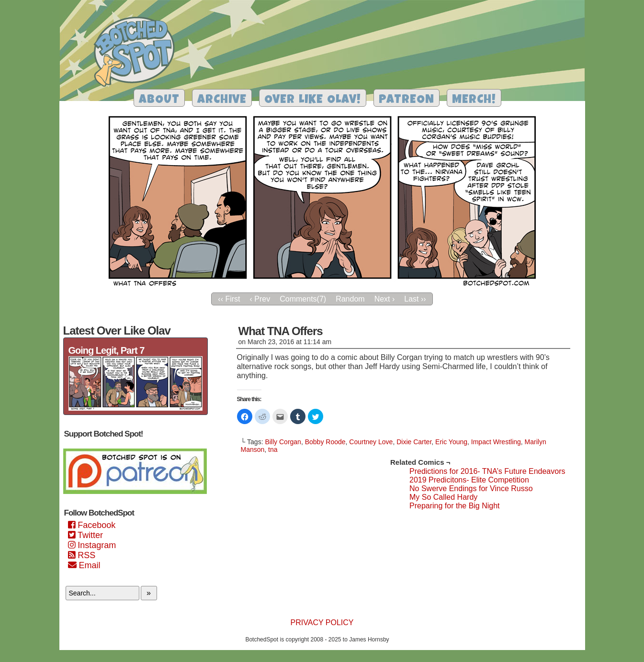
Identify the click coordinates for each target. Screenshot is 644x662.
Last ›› (415, 299)
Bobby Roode (325, 442)
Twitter (85, 535)
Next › (385, 299)
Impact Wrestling (496, 442)
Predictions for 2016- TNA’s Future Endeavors (487, 471)
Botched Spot (138, 53)
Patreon (407, 100)
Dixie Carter (414, 442)
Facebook (92, 525)
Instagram (92, 545)
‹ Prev (260, 299)
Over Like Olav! (313, 100)
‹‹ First (229, 299)
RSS (82, 555)
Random (350, 299)
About (159, 100)
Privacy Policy (322, 623)
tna (273, 449)
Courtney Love (371, 442)
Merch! (474, 100)
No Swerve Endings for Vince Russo (471, 488)
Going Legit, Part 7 (107, 350)
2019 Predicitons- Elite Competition (469, 480)
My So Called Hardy (443, 497)
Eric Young (451, 442)
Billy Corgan (283, 442)
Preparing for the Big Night (455, 506)
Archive (222, 100)
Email (84, 565)
